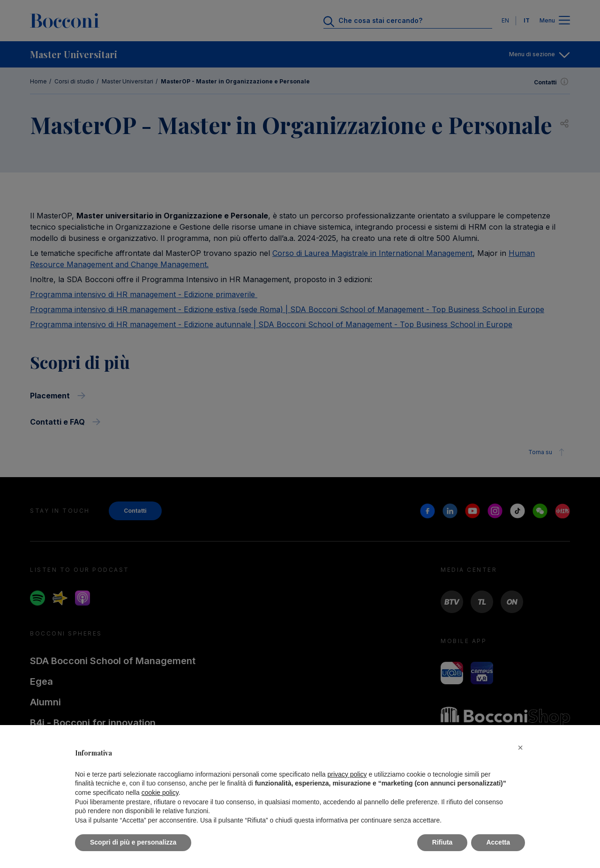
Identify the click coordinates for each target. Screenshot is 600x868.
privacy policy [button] (347, 774)
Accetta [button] (498, 842)
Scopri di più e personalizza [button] (133, 842)
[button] (520, 748)
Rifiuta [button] (442, 842)
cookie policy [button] (160, 793)
